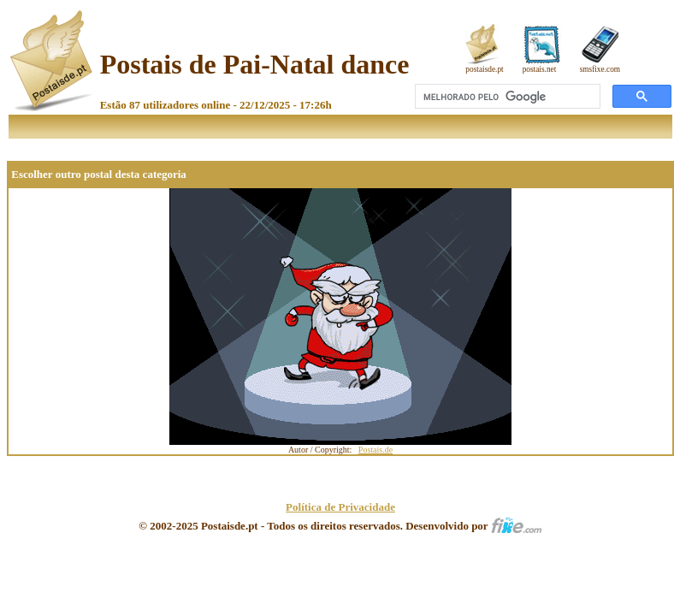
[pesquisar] (506, 97)
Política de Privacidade (340, 507)
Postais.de (375, 450)
